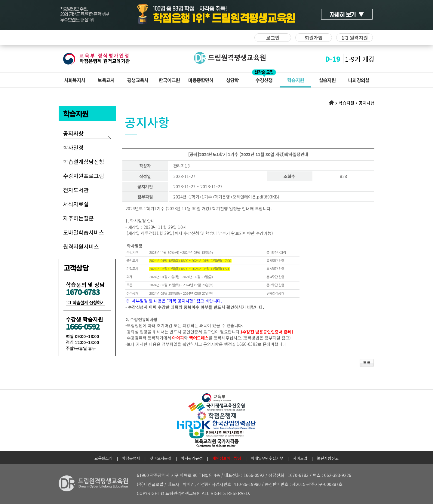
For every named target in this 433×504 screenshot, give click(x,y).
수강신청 (264, 80)
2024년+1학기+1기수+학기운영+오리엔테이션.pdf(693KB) (226, 197)
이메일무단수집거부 (267, 458)
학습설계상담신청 (84, 161)
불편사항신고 (328, 458)
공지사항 (73, 133)
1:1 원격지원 (355, 38)
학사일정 (73, 147)
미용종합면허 (201, 80)
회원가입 (314, 38)
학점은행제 (131, 458)
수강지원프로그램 (84, 176)
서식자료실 (76, 204)
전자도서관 (76, 190)
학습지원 (296, 80)
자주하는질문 (78, 218)
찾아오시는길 (161, 458)
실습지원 (327, 80)
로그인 (273, 38)
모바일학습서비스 (84, 232)
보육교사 (106, 80)
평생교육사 (138, 80)
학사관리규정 (192, 458)
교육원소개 (103, 458)
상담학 (232, 80)
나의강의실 (359, 80)
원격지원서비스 (81, 246)
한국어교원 (169, 80)
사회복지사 (75, 80)
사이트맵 (300, 458)
